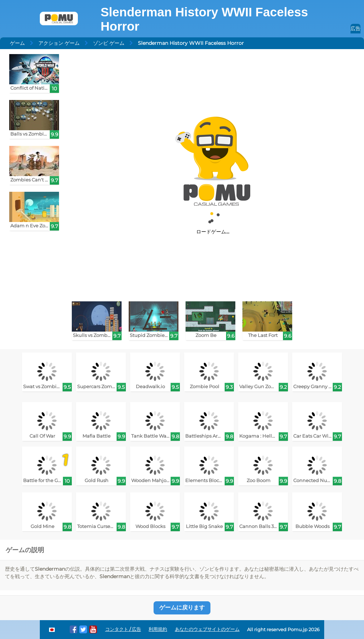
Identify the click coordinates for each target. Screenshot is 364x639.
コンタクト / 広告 (123, 629)
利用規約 (158, 629)
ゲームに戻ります (182, 608)
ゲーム (17, 43)
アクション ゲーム (59, 43)
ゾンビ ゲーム (109, 43)
